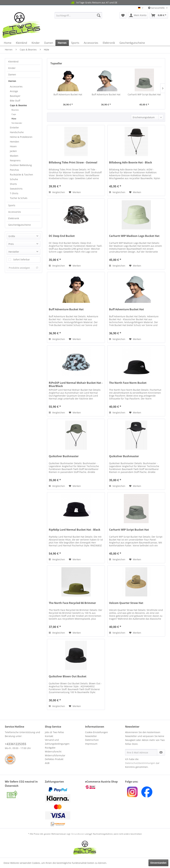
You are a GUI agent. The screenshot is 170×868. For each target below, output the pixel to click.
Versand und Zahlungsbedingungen (57, 742)
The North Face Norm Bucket (128, 383)
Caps (14, 114)
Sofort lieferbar (22, 259)
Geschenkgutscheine (20, 225)
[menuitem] (78, 15)
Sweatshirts (16, 189)
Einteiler (14, 128)
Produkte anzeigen (23, 268)
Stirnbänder (17, 123)
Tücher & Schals (19, 198)
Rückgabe (50, 748)
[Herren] (62, 43)
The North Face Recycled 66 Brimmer (72, 603)
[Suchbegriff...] (78, 15)
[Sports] (75, 43)
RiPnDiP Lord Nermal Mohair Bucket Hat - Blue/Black (76, 384)
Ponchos (14, 170)
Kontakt (49, 736)
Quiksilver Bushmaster (64, 456)
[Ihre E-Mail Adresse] (141, 752)
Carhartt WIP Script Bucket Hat (144, 94)
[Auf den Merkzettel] (75, 192)
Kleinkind (13, 62)
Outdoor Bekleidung (21, 165)
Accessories (16, 86)
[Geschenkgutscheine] (132, 43)
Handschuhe (17, 132)
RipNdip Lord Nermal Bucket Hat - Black (75, 530)
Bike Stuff (15, 101)
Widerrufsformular (55, 755)
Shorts (13, 184)
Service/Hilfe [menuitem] (157, 8)
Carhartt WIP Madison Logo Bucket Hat (134, 236)
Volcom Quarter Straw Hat (126, 603)
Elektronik (14, 218)
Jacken (13, 151)
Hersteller (14, 252)
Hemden (15, 142)
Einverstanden (158, 863)
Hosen (13, 146)
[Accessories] (91, 43)
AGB (47, 763)
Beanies (15, 110)
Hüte (14, 119)
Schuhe (14, 179)
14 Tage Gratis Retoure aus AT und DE (80, 3)
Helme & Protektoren (21, 137)
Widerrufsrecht (53, 752)
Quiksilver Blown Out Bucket (68, 676)
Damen (12, 74)
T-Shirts (14, 193)
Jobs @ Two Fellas (54, 732)
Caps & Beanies (18, 105)
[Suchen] (99, 15)
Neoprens (15, 160)
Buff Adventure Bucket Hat (68, 94)
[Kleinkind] (21, 43)
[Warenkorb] (159, 15)
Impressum (91, 744)
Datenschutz (92, 740)
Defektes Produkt (54, 759)
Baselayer (15, 96)
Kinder (12, 68)
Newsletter (91, 736)
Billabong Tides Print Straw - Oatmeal (73, 163)
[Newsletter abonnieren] (161, 752)
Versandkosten (78, 834)
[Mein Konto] (138, 15)
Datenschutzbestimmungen (140, 763)
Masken (14, 156)
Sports (12, 205)
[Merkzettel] (123, 15)
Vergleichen (57, 192)
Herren (12, 81)
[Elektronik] (109, 43)
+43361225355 (16, 744)
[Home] (8, 43)
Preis (11, 244)
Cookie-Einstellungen (97, 732)
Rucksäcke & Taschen (21, 175)
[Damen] (49, 43)
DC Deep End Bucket (62, 236)
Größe (12, 236)
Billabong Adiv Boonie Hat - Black (131, 163)
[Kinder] (36, 43)
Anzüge (14, 91)
